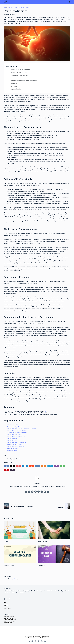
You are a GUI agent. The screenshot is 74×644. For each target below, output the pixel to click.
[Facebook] (6, 466)
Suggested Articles (16, 89)
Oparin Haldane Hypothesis (14, 427)
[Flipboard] (6, 470)
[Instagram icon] (39, 492)
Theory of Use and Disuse (14, 435)
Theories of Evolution (13, 425)
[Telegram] (50, 466)
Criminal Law (42, 566)
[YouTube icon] (45, 492)
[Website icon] (32, 492)
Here (45, 411)
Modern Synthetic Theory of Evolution (17, 433)
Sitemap (5, 607)
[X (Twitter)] (12, 466)
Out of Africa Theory (12, 449)
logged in (13, 579)
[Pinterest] (19, 466)
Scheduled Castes (9, 566)
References (14, 86)
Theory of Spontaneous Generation (16, 443)
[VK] (38, 466)
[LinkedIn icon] (29, 492)
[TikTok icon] (48, 492)
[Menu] (70, 2)
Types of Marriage (43, 542)
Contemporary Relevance (17, 78)
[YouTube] (32, 641)
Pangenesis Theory (12, 451)
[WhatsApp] (63, 466)
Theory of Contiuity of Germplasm (16, 437)
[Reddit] (31, 466)
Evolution (18, 459)
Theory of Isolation (12, 441)
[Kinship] (20, 530)
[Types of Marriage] (54, 530)
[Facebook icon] (26, 492)
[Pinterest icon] (42, 492)
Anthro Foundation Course (9, 617)
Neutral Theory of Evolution (14, 445)
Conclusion (14, 83)
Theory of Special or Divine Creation (17, 431)
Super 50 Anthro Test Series (10, 620)
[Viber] (56, 466)
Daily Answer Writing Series (10, 618)
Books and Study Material (9, 621)
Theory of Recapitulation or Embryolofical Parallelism (21, 429)
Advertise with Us (7, 609)
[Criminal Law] (54, 554)
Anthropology (9, 459)
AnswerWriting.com (8, 623)
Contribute (6, 606)
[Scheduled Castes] (20, 554)
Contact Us (6, 604)
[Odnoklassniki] (44, 466)
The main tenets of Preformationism (20, 70)
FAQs (5, 603)
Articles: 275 (37, 495)
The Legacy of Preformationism (19, 75)
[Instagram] (42, 641)
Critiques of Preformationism (19, 72)
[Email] (12, 470)
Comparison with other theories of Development (24, 81)
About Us (6, 601)
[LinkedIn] (25, 466)
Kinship (6, 542)
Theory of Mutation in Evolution (15, 447)
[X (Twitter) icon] (35, 492)
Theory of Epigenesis (13, 439)
